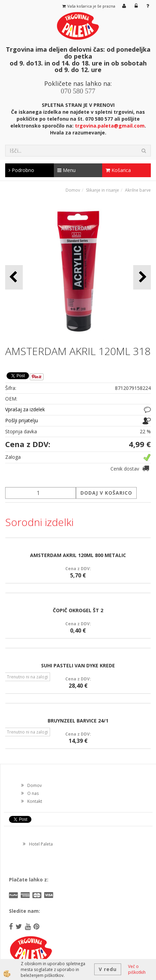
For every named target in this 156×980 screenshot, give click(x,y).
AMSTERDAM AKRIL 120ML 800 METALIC (78, 555)
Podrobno (21, 170)
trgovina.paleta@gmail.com (110, 126)
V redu (108, 969)
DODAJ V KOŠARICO (106, 493)
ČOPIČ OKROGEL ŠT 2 (78, 610)
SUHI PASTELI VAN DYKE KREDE (78, 665)
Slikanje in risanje (103, 190)
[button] (142, 277)
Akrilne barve (138, 190)
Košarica (118, 170)
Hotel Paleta (41, 844)
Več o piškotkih (137, 969)
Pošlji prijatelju (22, 420)
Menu (66, 170)
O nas (33, 793)
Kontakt (35, 801)
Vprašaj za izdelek (25, 409)
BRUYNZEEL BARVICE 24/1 (78, 721)
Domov (73, 190)
